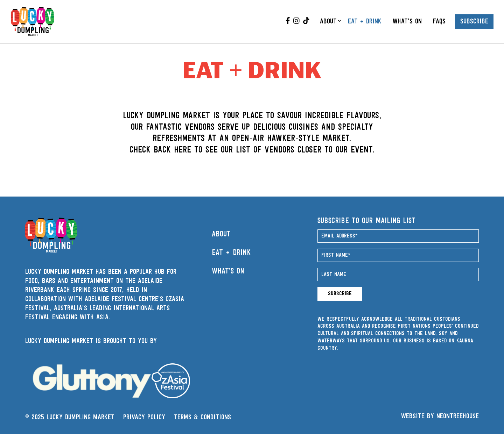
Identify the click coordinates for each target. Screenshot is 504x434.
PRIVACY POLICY (144, 418)
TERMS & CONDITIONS (202, 418)
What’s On (407, 22)
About (328, 22)
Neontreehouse (458, 417)
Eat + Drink (365, 22)
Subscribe (474, 22)
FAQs (439, 22)
